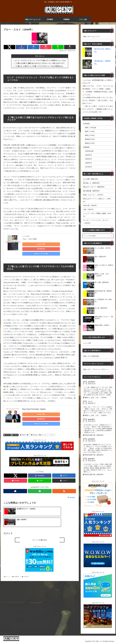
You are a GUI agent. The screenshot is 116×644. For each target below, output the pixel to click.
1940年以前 (89, 151)
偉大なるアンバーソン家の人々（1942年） (97, 200)
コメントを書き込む (40, 521)
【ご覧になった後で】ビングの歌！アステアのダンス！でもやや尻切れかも (39, 66)
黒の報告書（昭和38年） (92, 191)
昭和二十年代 (90, 131)
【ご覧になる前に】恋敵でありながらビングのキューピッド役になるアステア (40, 64)
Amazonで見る (31, 244)
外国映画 (15, 426)
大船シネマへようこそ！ (92, 37)
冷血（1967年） (89, 209)
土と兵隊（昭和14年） (91, 179)
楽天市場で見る (49, 244)
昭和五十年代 (90, 143)
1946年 (23, 426)
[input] (98, 236)
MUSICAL (34, 426)
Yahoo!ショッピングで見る (31, 249)
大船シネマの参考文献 (91, 356)
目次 (37, 56)
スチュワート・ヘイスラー (47, 426)
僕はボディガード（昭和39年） (94, 187)
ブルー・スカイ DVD (29, 239)
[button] (112, 236)
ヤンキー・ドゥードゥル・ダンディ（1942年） (96, 222)
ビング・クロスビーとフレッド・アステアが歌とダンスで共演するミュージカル (41, 60)
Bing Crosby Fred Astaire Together (34, 405)
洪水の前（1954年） (91, 206)
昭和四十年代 (90, 139)
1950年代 (88, 159)
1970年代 (88, 167)
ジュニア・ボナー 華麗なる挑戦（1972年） (97, 215)
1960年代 (88, 163)
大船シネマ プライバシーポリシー (96, 369)
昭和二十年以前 (91, 128)
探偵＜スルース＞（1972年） (94, 195)
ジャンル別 (87, 343)
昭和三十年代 (90, 135)
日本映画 (86, 124)
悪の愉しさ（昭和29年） (92, 183)
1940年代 (7, 426)
